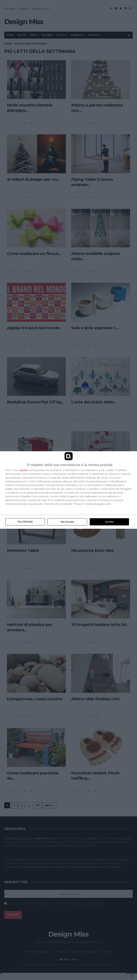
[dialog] (68, 490)
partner (24, 470)
